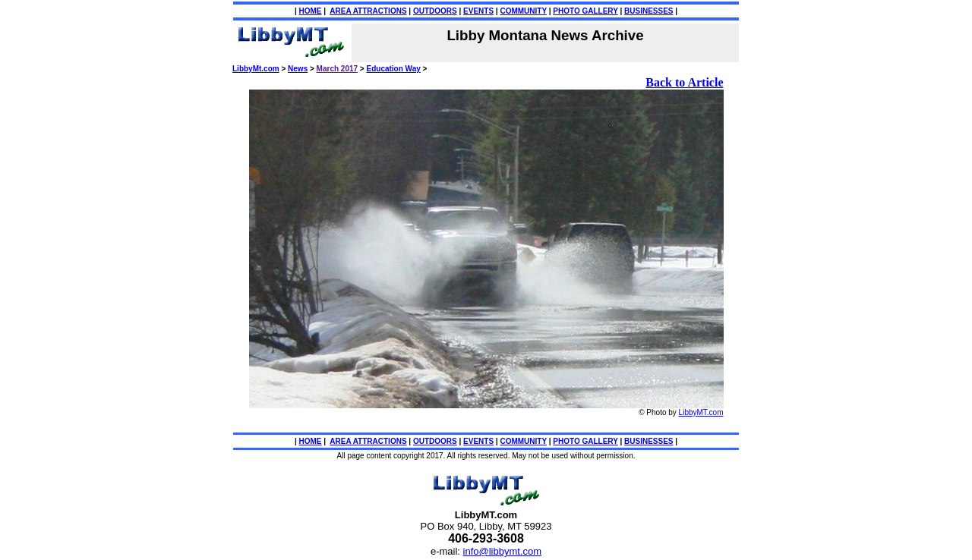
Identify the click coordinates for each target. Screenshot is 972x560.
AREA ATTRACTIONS (368, 11)
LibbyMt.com (256, 69)
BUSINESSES (649, 11)
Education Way (394, 69)
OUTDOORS (435, 11)
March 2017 (337, 69)
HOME (311, 11)
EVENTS (478, 11)
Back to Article (684, 82)
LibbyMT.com (701, 412)
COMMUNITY (523, 11)
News (298, 69)
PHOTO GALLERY (585, 11)
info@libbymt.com (503, 551)
